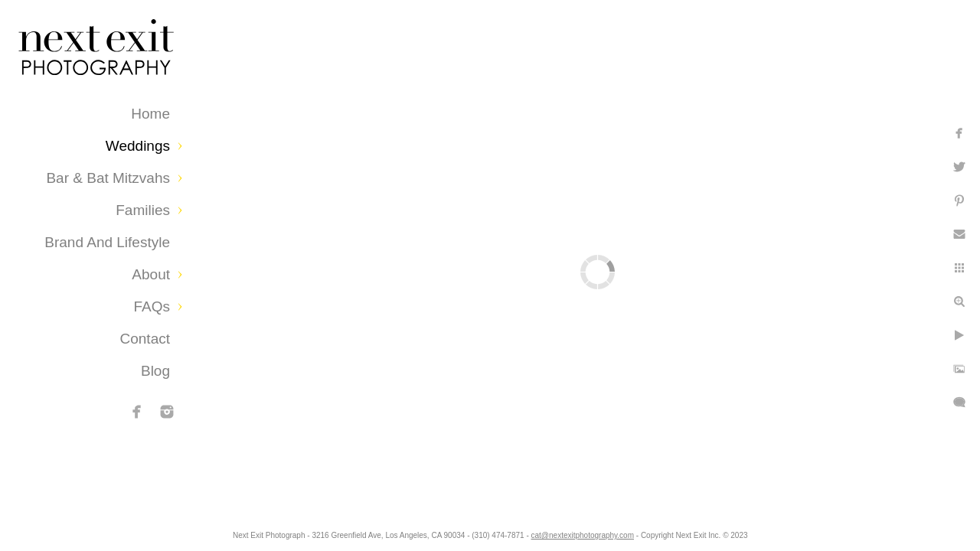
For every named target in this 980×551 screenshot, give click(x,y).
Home (150, 114)
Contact (145, 339)
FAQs (152, 306)
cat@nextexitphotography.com (595, 531)
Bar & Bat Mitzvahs (108, 178)
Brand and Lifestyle (107, 242)
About (151, 274)
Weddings (138, 146)
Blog (155, 371)
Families (143, 210)
